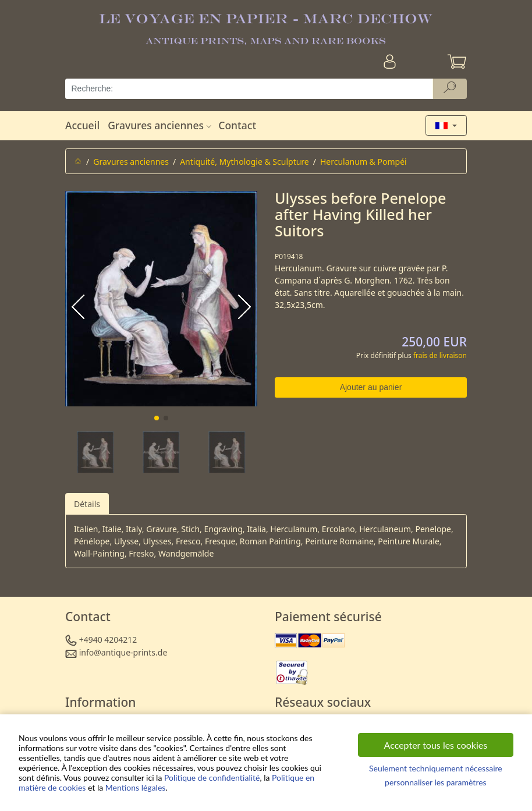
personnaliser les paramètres (436, 782)
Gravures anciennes (161, 125)
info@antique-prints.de (123, 652)
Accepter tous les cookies (436, 745)
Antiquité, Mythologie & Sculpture (244, 162)
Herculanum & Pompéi (363, 162)
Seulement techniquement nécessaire (436, 768)
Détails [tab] (87, 504)
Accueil (82, 125)
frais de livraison (440, 355)
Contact (237, 125)
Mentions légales (136, 787)
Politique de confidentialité (212, 778)
